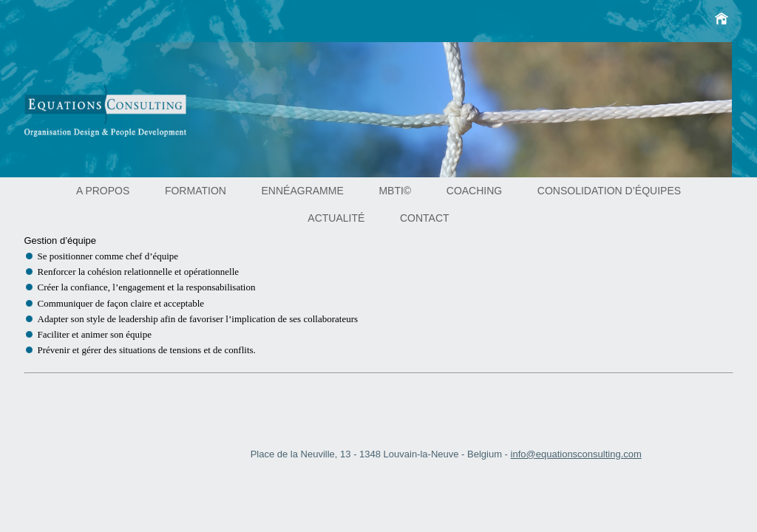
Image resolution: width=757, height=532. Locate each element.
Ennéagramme (303, 191)
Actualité (336, 218)
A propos (103, 191)
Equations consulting (126, 117)
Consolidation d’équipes (609, 191)
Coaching (474, 191)
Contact (425, 218)
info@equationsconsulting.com (576, 454)
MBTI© (395, 191)
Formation (196, 191)
